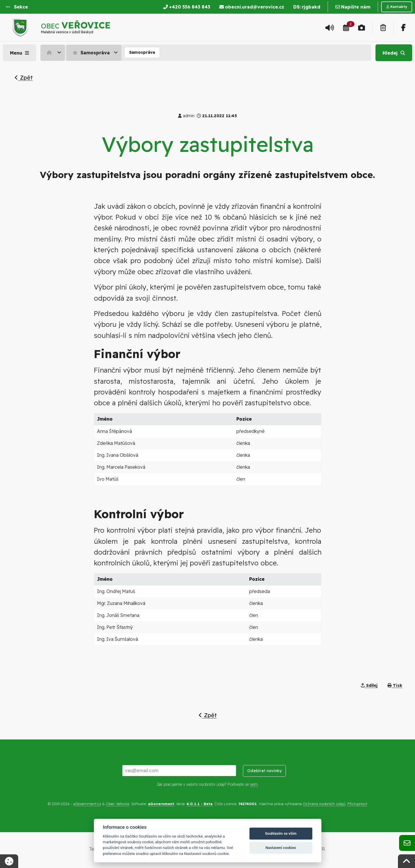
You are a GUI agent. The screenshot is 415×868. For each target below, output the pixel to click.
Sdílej (369, 685)
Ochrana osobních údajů (324, 804)
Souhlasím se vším (281, 833)
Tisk (395, 685)
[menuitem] (53, 53)
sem (254, 784)
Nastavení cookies (281, 848)
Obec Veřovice (117, 804)
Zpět (24, 77)
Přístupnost (357, 804)
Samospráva (90, 53)
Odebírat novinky (264, 771)
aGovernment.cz (87, 804)
